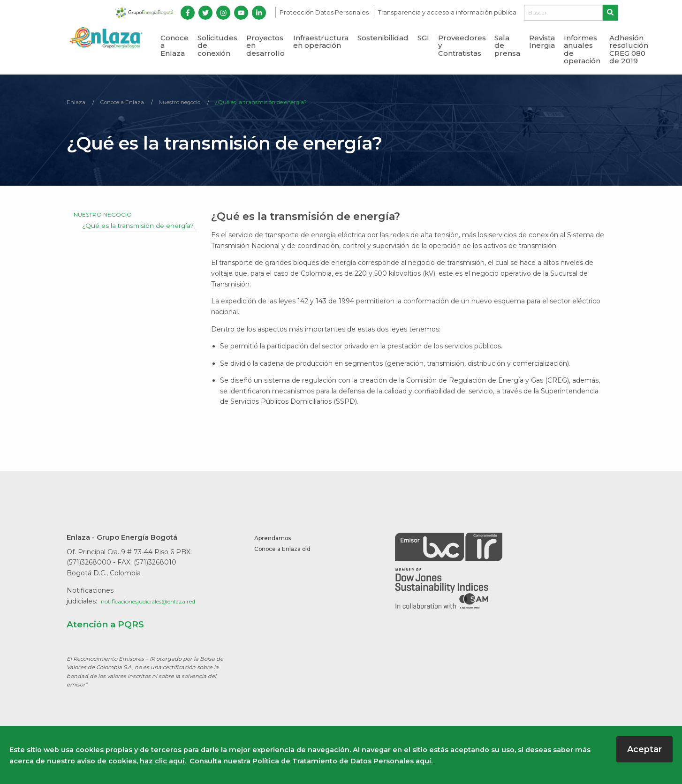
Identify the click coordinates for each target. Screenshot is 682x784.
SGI (423, 38)
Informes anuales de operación (582, 49)
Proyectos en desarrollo (265, 45)
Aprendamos (276, 539)
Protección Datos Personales (325, 12)
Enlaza (77, 103)
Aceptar (644, 749)
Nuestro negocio (199, 103)
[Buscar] (563, 13)
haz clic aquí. (163, 761)
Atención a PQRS (112, 626)
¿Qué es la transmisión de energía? (297, 103)
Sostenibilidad (383, 38)
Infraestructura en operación (321, 42)
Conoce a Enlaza (174, 45)
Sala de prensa (507, 45)
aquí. (425, 761)
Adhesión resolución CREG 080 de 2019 (629, 49)
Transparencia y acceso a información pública (447, 12)
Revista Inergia (542, 42)
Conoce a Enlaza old (288, 550)
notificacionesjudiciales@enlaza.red (158, 603)
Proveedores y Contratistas (462, 45)
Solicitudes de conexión (217, 45)
